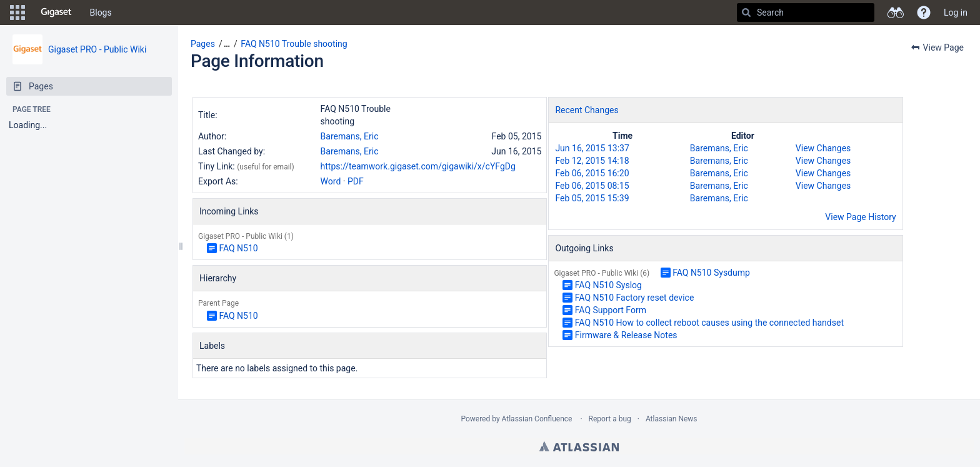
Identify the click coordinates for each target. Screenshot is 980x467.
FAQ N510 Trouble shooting (294, 44)
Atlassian (579, 446)
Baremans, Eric (350, 136)
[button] (17, 13)
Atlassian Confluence (537, 419)
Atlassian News (672, 419)
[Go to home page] (56, 13)
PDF (356, 181)
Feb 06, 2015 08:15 (592, 186)
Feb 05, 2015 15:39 (592, 198)
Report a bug (610, 419)
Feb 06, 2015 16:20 (592, 173)
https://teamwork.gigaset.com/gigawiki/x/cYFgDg (418, 166)
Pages (203, 44)
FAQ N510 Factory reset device (635, 298)
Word (331, 181)
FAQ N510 (238, 248)
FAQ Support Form (611, 310)
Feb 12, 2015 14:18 (592, 161)
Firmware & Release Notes (626, 335)
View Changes (823, 148)
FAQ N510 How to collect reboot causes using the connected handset (709, 323)
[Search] (746, 13)
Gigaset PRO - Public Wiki (97, 49)
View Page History (860, 217)
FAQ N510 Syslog (608, 285)
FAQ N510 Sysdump (711, 273)
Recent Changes (587, 110)
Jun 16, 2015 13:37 (592, 148)
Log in (956, 13)
